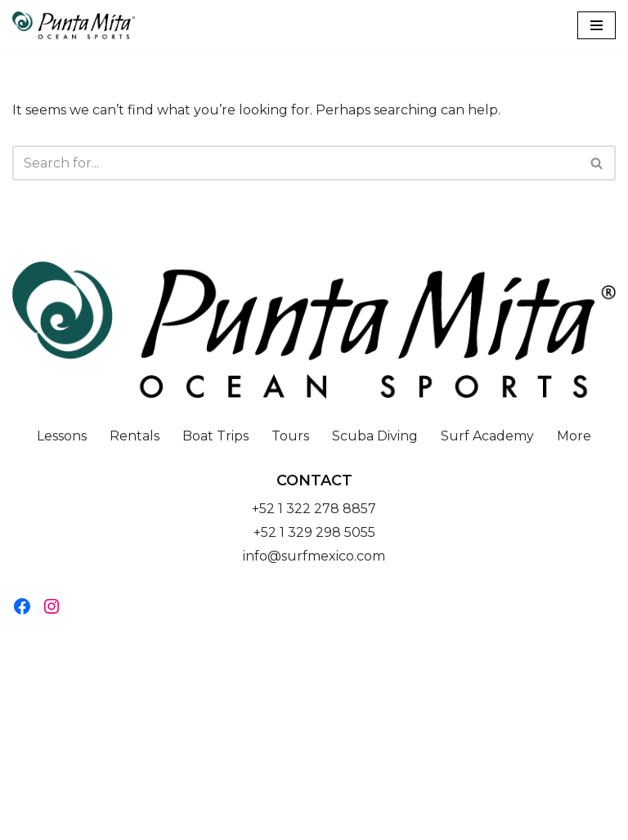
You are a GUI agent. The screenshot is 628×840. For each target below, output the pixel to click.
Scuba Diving (375, 436)
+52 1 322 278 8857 (314, 509)
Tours (290, 436)
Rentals (135, 436)
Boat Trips (215, 436)
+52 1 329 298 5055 (314, 532)
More (574, 436)
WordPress (379, 822)
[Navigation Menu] (597, 25)
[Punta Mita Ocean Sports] (74, 25)
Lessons (62, 436)
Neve (231, 822)
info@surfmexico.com (314, 556)
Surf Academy (487, 436)
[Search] (296, 163)
